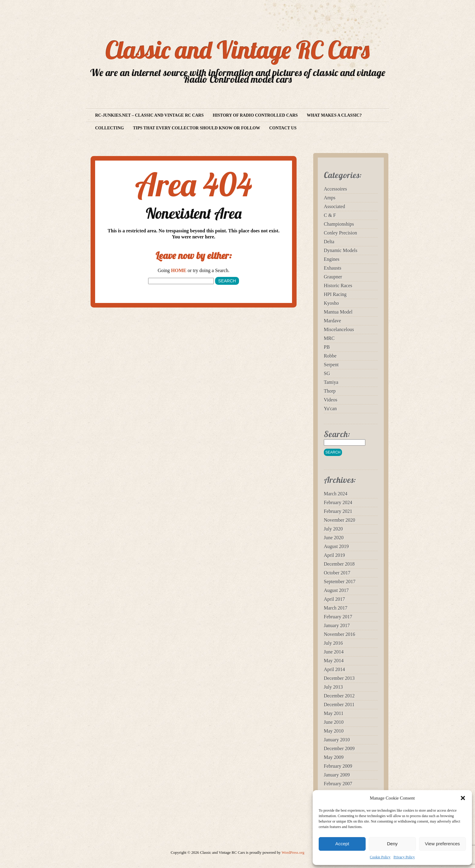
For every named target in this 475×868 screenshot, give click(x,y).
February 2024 (338, 502)
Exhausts (333, 268)
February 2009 (338, 766)
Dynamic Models (341, 250)
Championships (339, 224)
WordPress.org (293, 853)
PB (327, 347)
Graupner (333, 277)
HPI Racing (335, 294)
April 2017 (334, 599)
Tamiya (331, 382)
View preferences (443, 844)
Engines (332, 259)
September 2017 (340, 582)
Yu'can (330, 409)
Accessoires (335, 189)
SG (327, 373)
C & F (330, 215)
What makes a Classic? (334, 115)
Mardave (332, 321)
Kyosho (331, 303)
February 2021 (338, 511)
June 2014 (334, 652)
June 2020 (334, 538)
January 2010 (337, 740)
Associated (334, 206)
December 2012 (339, 696)
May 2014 (334, 661)
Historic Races (338, 286)
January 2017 (337, 625)
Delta (329, 242)
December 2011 (339, 705)
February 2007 (338, 784)
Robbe (330, 356)
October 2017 (337, 573)
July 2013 (333, 687)
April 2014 (334, 669)
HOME (179, 270)
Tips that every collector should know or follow (197, 128)
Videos (331, 400)
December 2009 (339, 748)
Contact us (283, 128)
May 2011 (334, 713)
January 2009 (337, 775)
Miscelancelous (339, 329)
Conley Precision (340, 233)
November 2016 (340, 634)
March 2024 (336, 494)
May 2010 (334, 731)
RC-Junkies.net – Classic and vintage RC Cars (149, 115)
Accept (342, 844)
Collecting (110, 128)
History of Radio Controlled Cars (255, 115)
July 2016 (333, 643)
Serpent (331, 365)
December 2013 (339, 678)
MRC (329, 338)
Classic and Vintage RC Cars (237, 50)
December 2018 (339, 564)
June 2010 (334, 722)
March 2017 (336, 608)
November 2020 (340, 520)
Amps (330, 198)
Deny (392, 844)
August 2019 (336, 546)
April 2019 (334, 555)
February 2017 (338, 617)
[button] (463, 798)
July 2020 (333, 529)
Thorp (330, 391)
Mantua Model (338, 312)
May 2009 (334, 757)
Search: (337, 434)
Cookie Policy (380, 857)
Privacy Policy (404, 857)
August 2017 (336, 590)
